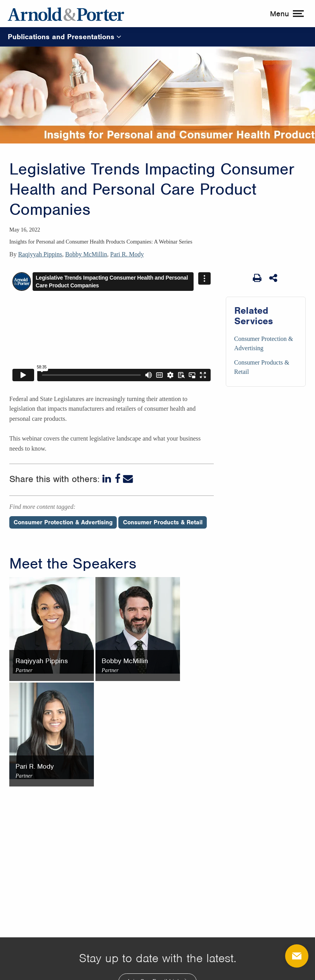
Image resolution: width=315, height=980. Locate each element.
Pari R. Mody (127, 254)
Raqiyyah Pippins (40, 254)
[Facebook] (118, 479)
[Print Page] (257, 278)
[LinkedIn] (107, 479)
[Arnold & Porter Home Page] (66, 14)
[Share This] (274, 278)
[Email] (128, 479)
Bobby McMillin (86, 254)
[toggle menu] (286, 14)
